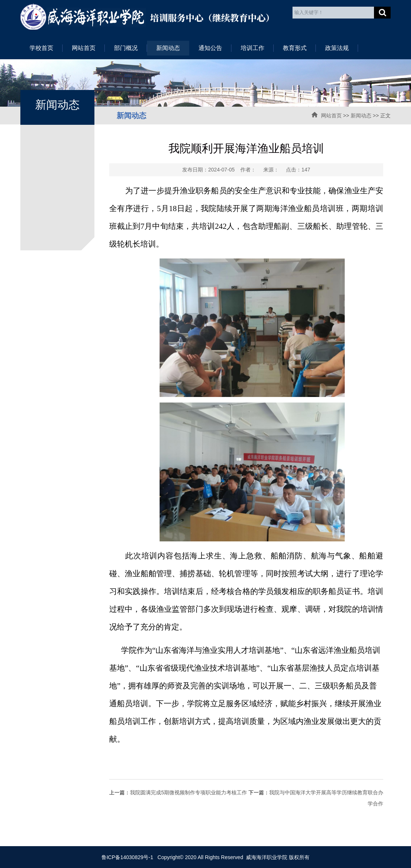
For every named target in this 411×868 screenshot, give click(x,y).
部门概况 (126, 48)
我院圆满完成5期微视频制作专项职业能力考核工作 (188, 792)
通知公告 (210, 48)
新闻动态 (168, 48)
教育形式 (295, 48)
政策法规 (337, 48)
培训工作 (253, 48)
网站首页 (84, 48)
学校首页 (41, 48)
